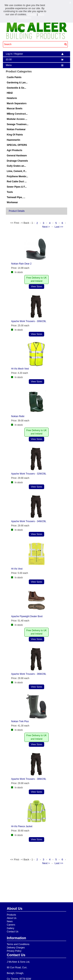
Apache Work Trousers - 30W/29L (29, 321)
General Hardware (17, 156)
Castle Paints (14, 77)
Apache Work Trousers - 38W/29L (29, 779)
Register (19, 54)
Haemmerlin (14, 140)
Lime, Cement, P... (17, 171)
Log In (9, 54)
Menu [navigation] (9, 65)
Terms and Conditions (18, 944)
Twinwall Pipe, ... (16, 197)
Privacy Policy (14, 951)
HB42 (10, 93)
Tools (10, 192)
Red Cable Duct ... (17, 182)
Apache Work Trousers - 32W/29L (29, 474)
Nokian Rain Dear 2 (21, 264)
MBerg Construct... (17, 114)
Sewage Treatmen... (18, 124)
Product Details (17, 211)
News (10, 921)
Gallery (11, 928)
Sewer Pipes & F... (17, 187)
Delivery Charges (16, 948)
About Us (12, 918)
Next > (46, 227)
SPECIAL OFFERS (17, 145)
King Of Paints (15, 135)
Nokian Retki (18, 416)
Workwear (12, 202)
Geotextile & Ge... (16, 88)
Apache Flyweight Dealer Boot (27, 616)
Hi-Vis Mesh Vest (20, 369)
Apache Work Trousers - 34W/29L (29, 521)
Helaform (12, 98)
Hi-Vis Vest (17, 569)
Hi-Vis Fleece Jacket (22, 826)
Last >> (59, 227)
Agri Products (15, 150)
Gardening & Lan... (17, 83)
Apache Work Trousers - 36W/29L (29, 674)
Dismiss (32, 14)
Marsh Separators (17, 103)
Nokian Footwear (16, 129)
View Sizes (36, 287)
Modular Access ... (17, 119)
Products (11, 915)
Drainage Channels (17, 161)
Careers (11, 925)
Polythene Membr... (17, 176)
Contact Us (13, 932)
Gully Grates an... (16, 166)
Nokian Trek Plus (20, 721)
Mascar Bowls (15, 109)
